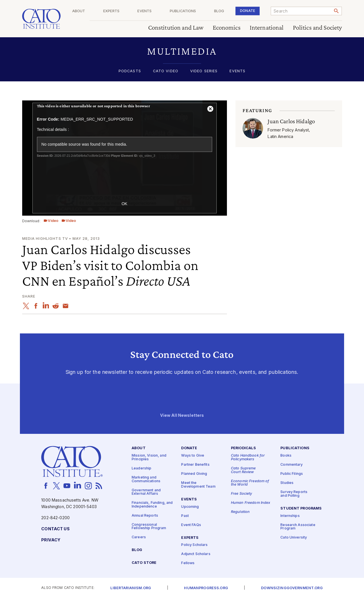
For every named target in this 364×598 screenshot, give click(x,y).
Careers (139, 537)
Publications (195, 11)
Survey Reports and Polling (294, 494)
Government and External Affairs (146, 492)
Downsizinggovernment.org (292, 588)
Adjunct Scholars (196, 554)
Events (161, 11)
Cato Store (144, 563)
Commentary (291, 465)
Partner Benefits (195, 465)
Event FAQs (191, 525)
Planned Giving (194, 474)
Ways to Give (193, 456)
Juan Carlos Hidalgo (291, 121)
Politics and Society (318, 28)
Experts (131, 11)
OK (124, 204)
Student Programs (301, 508)
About (103, 11)
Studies (287, 483)
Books (286, 456)
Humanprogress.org (206, 588)
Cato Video (166, 71)
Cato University (294, 538)
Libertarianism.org (131, 588)
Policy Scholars (194, 545)
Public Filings (292, 474)
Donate (252, 11)
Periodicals (244, 448)
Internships (290, 516)
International (267, 28)
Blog (227, 11)
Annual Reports (145, 515)
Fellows (188, 563)
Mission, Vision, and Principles (149, 457)
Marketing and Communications (146, 479)
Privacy (51, 540)
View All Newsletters (182, 415)
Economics (227, 28)
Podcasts (130, 71)
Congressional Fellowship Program (149, 526)
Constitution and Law (176, 28)
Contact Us (55, 529)
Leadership (141, 468)
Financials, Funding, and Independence (152, 505)
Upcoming (190, 507)
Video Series (204, 71)
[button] (182, 51)
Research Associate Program (298, 527)
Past (185, 516)
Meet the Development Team (198, 485)
